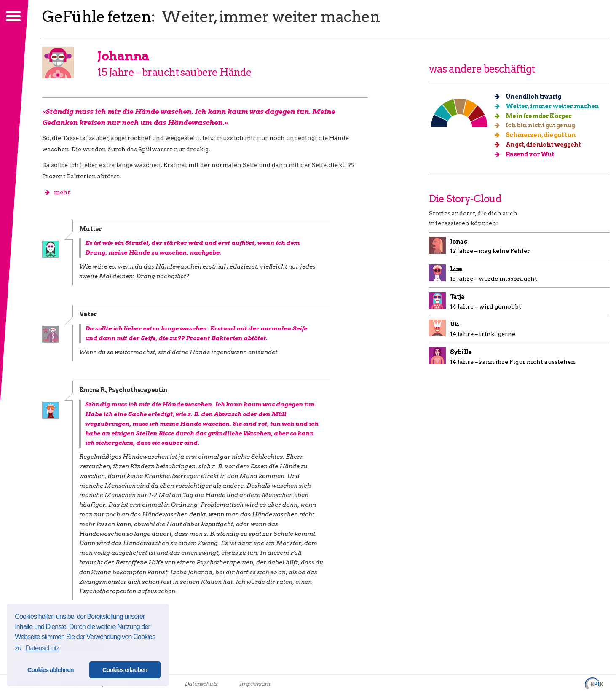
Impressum (255, 684)
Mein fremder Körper (536, 116)
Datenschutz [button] (43, 648)
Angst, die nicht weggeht (540, 145)
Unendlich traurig (530, 97)
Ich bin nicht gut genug (537, 125)
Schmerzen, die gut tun (538, 135)
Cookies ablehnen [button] (51, 670)
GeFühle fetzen (97, 16)
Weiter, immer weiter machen (550, 106)
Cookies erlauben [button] (125, 670)
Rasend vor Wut (527, 154)
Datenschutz (201, 684)
